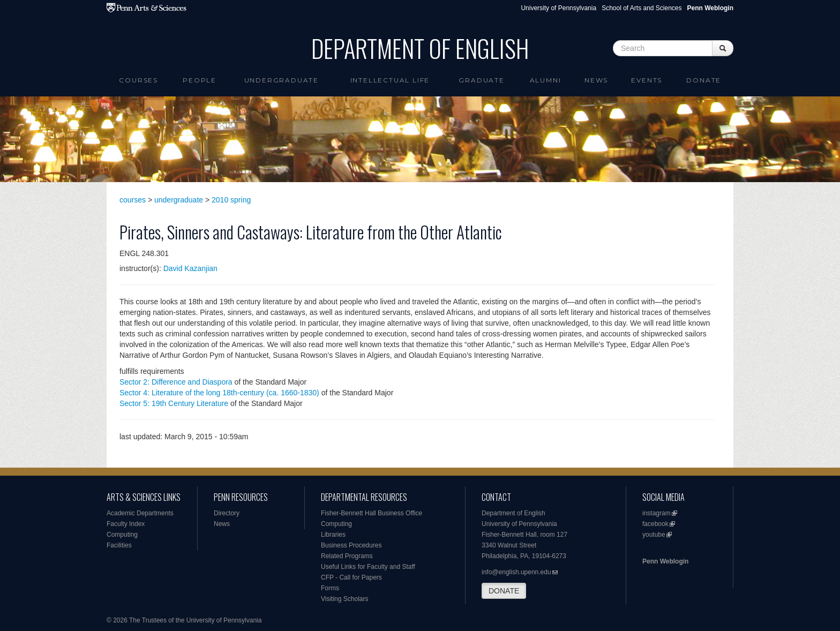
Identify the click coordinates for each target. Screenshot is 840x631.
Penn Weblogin (665, 561)
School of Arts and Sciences (642, 8)
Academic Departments (140, 513)
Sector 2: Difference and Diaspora (176, 382)
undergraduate (179, 200)
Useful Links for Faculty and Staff (368, 567)
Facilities (119, 545)
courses (133, 200)
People (200, 80)
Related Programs (347, 556)
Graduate (481, 80)
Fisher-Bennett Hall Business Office (372, 513)
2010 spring (231, 200)
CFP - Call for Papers (351, 577)
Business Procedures (351, 545)
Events (647, 80)
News (596, 80)
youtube (654, 535)
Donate (704, 80)
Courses (138, 80)
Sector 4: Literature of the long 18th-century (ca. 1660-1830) (219, 393)
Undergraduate (282, 80)
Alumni (546, 80)
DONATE (504, 591)
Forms (330, 588)
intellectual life (390, 80)
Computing (122, 535)
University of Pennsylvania (558, 8)
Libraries (333, 535)
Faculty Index (126, 524)
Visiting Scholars (345, 599)
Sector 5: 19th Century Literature (174, 403)
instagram (657, 513)
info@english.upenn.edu (516, 572)
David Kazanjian (190, 268)
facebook (655, 524)
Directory (227, 513)
